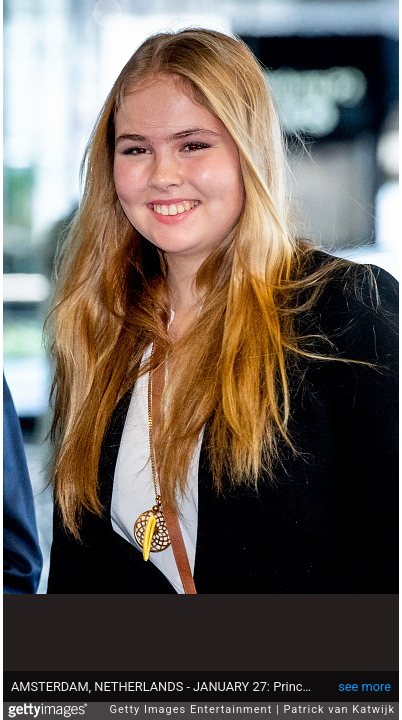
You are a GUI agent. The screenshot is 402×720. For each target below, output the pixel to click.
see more (364, 676)
